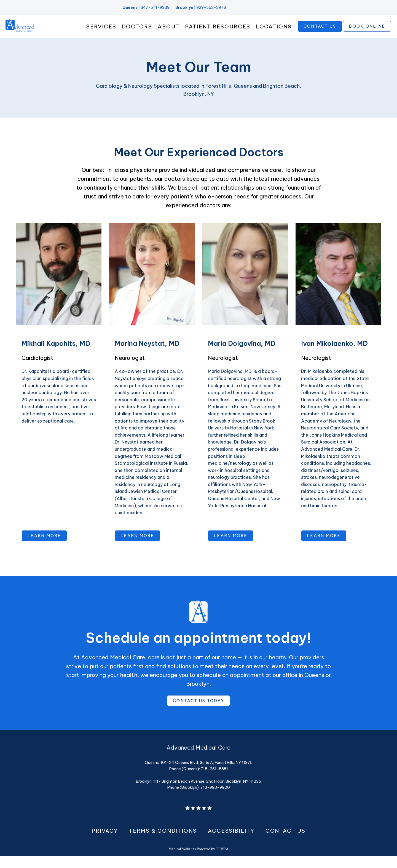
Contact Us (285, 843)
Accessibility (231, 843)
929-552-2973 (211, 7)
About (169, 32)
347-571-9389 (155, 7)
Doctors (137, 32)
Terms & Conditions (163, 843)
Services (101, 32)
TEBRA (222, 861)
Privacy (104, 843)
